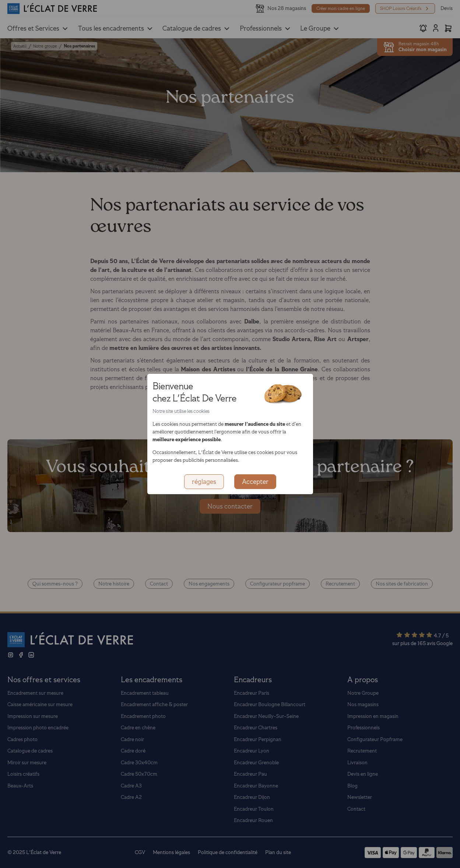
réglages (204, 482)
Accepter (255, 482)
